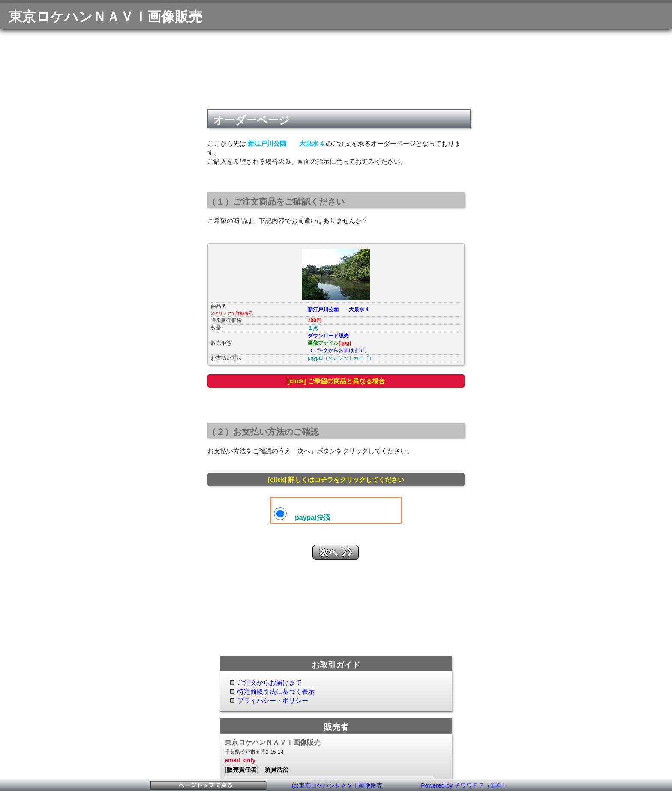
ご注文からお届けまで (270, 682)
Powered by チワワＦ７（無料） (465, 785)
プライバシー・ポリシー (273, 700)
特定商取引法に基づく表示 (276, 691)
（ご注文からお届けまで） (339, 350)
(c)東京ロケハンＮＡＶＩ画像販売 (337, 785)
